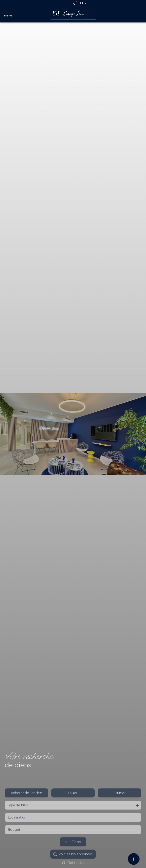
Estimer (120, 805)
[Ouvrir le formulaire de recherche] (73, 854)
